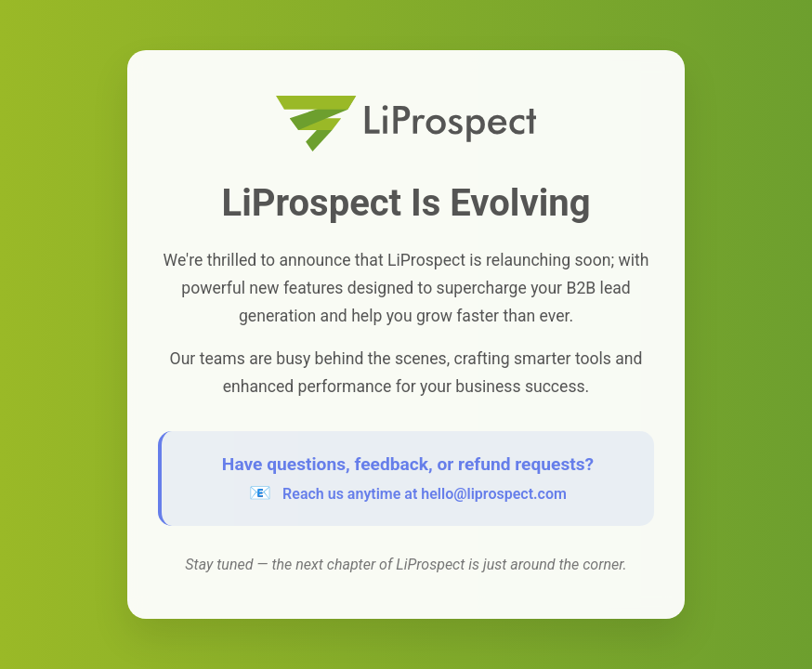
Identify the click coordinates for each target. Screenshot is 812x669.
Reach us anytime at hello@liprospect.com (425, 494)
